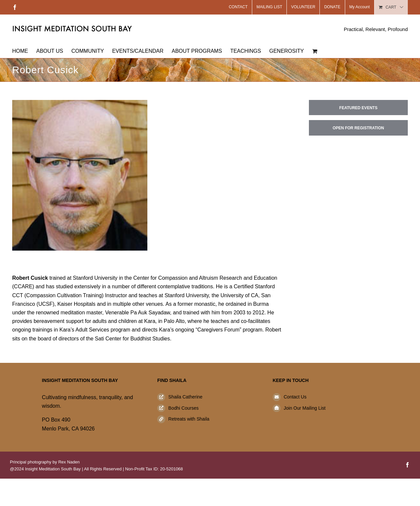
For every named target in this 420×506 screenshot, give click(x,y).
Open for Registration (358, 128)
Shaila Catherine (186, 397)
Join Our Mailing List (304, 408)
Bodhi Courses (184, 408)
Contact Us (295, 397)
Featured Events (358, 108)
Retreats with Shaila (189, 419)
